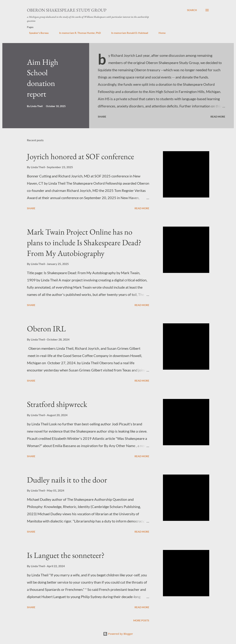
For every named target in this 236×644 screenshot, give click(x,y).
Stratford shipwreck (57, 404)
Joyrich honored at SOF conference (80, 156)
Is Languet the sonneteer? (66, 555)
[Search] (192, 10)
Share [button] (102, 117)
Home (160, 33)
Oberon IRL (46, 329)
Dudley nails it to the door (67, 480)
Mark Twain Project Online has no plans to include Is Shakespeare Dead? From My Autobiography (84, 242)
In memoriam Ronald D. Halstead (127, 33)
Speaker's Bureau (37, 33)
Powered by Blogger (118, 634)
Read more (218, 117)
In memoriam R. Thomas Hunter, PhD (78, 33)
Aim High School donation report (43, 78)
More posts (141, 620)
